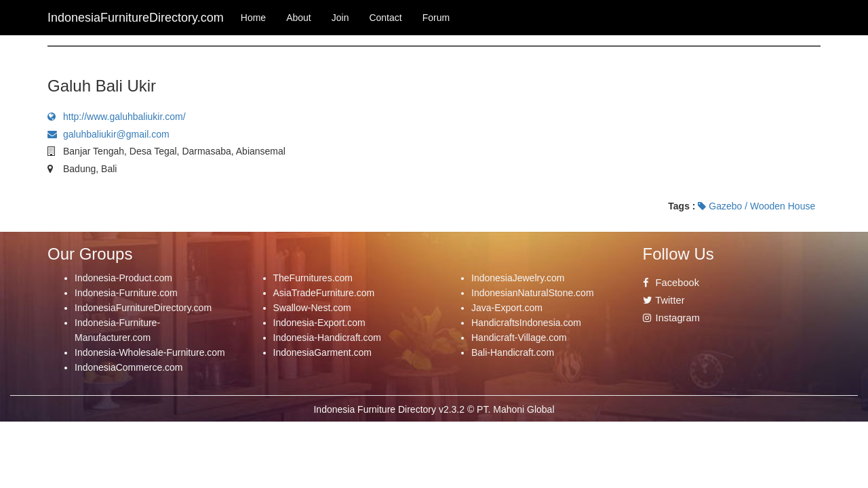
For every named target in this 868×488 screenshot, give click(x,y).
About (299, 18)
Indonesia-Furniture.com (126, 293)
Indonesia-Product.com (123, 278)
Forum (436, 18)
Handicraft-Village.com (519, 338)
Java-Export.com (507, 308)
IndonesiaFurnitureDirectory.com (143, 308)
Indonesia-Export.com (319, 323)
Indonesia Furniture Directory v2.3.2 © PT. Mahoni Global (434, 409)
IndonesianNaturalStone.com (533, 293)
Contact (385, 18)
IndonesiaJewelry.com (518, 278)
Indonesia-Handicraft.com (328, 338)
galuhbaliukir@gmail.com (108, 134)
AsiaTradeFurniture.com (324, 293)
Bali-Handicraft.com (513, 352)
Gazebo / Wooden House (756, 206)
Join (340, 18)
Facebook (671, 283)
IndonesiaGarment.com (323, 352)
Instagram (671, 318)
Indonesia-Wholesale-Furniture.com (150, 352)
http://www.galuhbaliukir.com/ (117, 117)
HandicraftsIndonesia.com (526, 323)
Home (253, 18)
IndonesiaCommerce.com (129, 367)
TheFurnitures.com (313, 278)
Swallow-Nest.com (312, 308)
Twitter (664, 300)
